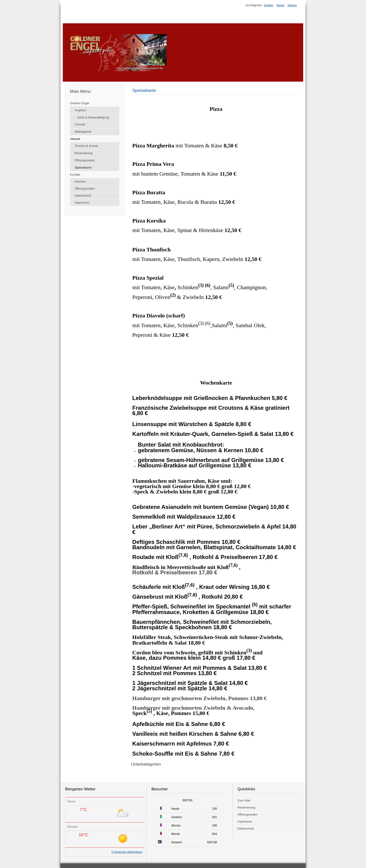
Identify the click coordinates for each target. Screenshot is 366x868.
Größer (269, 5)
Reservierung (84, 153)
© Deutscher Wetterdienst (127, 852)
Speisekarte (83, 168)
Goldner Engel (80, 103)
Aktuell (75, 139)
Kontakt (75, 175)
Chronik (80, 124)
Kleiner (292, 5)
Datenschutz (83, 196)
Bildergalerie (83, 132)
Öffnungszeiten (85, 160)
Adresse (80, 182)
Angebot (80, 110)
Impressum (82, 203)
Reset (280, 5)
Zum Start (244, 800)
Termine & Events (86, 146)
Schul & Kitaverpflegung (93, 117)
